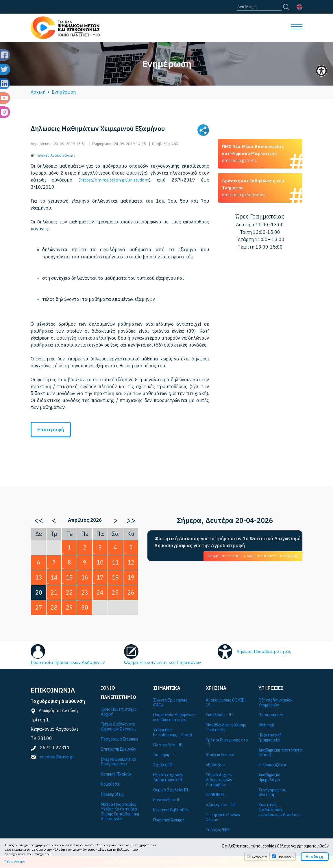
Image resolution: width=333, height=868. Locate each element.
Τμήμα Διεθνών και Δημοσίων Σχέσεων (119, 727)
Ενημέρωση (64, 92)
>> (131, 520)
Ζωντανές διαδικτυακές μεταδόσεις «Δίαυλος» (280, 810)
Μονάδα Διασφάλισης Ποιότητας (226, 728)
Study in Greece (220, 755)
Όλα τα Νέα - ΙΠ (168, 745)
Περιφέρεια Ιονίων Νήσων (223, 818)
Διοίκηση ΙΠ (164, 755)
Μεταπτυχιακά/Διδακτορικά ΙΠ (168, 778)
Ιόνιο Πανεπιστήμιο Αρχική (119, 712)
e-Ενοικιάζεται (272, 765)
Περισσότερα (15, 861)
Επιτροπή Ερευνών (119, 750)
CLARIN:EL (215, 795)
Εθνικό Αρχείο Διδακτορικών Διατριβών (219, 780)
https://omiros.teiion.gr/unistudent (115, 180)
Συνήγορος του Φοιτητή (272, 793)
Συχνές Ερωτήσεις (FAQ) (170, 703)
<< (39, 520)
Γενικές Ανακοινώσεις (56, 155)
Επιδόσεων (285, 857)
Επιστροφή (51, 429)
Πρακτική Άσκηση (169, 820)
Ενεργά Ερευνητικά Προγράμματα (119, 762)
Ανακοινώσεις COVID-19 (226, 703)
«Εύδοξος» (216, 765)
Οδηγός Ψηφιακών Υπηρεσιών (275, 703)
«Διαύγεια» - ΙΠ (221, 805)
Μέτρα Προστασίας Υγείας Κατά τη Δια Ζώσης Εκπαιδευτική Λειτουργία (120, 812)
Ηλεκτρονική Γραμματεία (270, 738)
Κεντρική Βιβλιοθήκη (172, 810)
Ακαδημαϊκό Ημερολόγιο (269, 778)
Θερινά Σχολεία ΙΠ (171, 790)
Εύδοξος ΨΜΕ (218, 830)
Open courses (271, 715)
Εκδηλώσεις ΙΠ (219, 715)
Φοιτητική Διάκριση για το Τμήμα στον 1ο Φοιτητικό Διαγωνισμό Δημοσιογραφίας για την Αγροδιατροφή (227, 542)
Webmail (266, 725)
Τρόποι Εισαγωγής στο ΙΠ (227, 743)
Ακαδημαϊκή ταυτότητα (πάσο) (280, 753)
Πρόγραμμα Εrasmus (120, 740)
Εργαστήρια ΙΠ (167, 800)
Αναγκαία (259, 857)
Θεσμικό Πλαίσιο (116, 774)
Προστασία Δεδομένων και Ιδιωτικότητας (174, 718)
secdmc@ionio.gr (57, 757)
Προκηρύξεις (112, 795)
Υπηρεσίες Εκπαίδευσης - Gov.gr (173, 733)
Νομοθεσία (111, 785)
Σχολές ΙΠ (163, 765)
